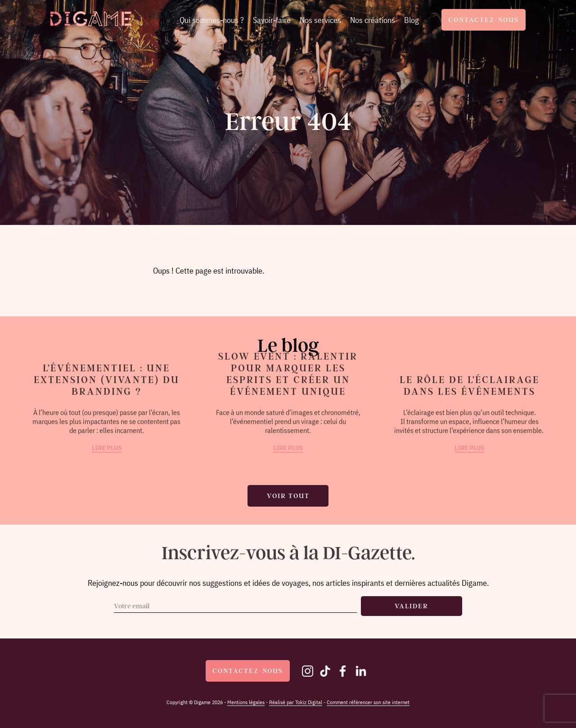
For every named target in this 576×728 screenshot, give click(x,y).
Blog (412, 20)
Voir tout (288, 496)
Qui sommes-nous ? (212, 20)
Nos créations (373, 20)
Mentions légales (246, 702)
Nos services (320, 20)
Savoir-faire (272, 20)
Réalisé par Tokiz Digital (296, 702)
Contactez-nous (484, 20)
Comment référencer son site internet (368, 702)
